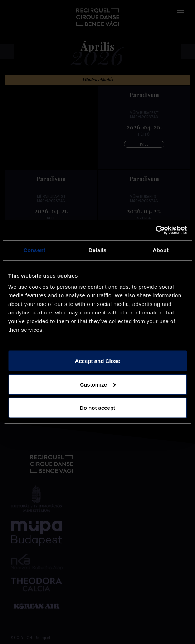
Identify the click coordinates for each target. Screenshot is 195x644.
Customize (98, 384)
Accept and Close (98, 361)
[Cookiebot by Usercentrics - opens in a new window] (155, 230)
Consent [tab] (35, 250)
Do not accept (97, 408)
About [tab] (161, 250)
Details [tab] (98, 250)
